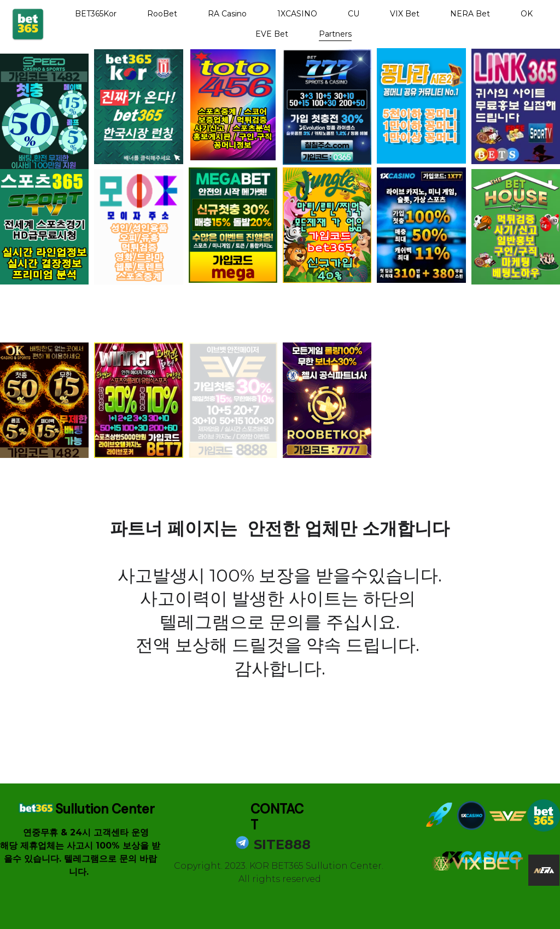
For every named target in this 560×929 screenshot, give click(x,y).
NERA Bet (470, 14)
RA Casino (227, 14)
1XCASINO (297, 14)
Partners (335, 34)
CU (354, 14)
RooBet (162, 14)
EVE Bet (272, 34)
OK (527, 14)
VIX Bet (405, 14)
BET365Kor (96, 14)
